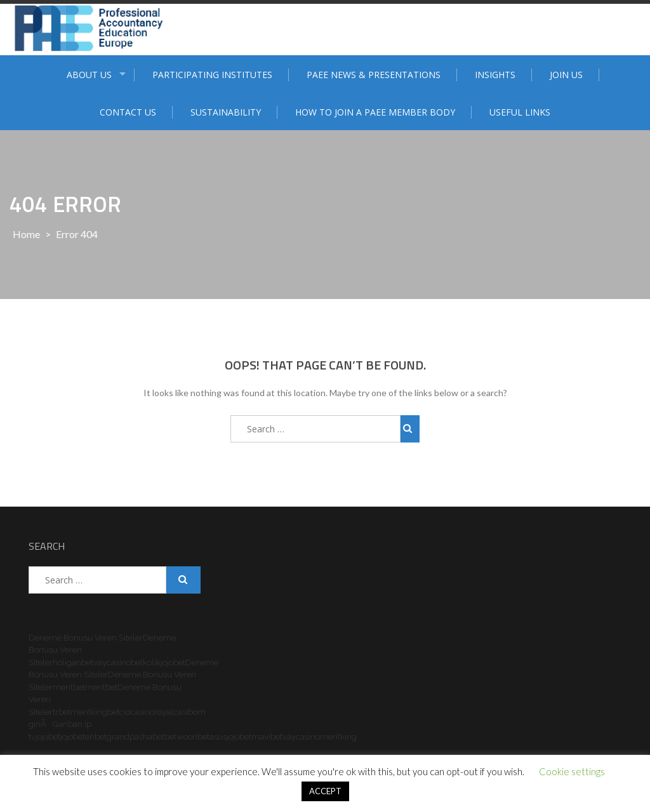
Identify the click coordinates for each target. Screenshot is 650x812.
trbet (62, 712)
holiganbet (73, 662)
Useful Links (520, 112)
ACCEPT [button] (325, 791)
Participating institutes (212, 75)
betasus (212, 737)
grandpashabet (136, 737)
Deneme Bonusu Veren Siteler (86, 638)
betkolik (146, 662)
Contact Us (128, 112)
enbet (96, 737)
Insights (495, 75)
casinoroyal (152, 712)
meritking (89, 712)
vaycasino (112, 662)
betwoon (181, 737)
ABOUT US (89, 75)
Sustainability (226, 112)
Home (26, 234)
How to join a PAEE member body (375, 112)
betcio (119, 712)
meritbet (69, 687)
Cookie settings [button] (572, 771)
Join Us (566, 75)
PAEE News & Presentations (374, 75)
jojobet (173, 662)
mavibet (267, 737)
